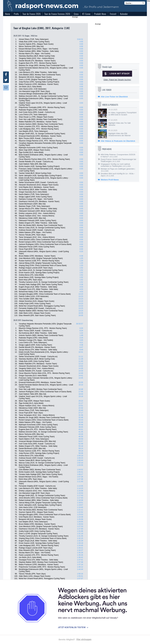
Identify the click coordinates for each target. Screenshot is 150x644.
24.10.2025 (122, 112)
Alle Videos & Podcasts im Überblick (118, 141)
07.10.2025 (122, 123)
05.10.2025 (122, 133)
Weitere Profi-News (110, 180)
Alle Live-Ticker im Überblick (114, 97)
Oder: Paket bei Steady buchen (117, 80)
